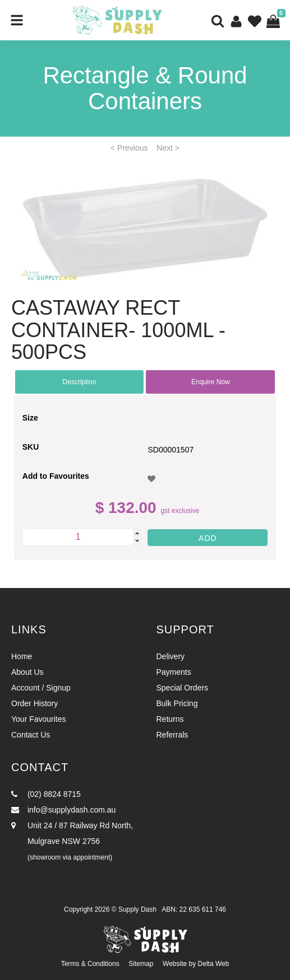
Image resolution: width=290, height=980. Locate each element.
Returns (170, 719)
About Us (27, 672)
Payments (174, 672)
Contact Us (31, 735)
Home (22, 656)
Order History (34, 703)
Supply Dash (137, 909)
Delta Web (214, 964)
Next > (168, 148)
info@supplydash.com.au (63, 810)
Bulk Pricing (177, 703)
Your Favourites (39, 719)
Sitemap (141, 964)
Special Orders (183, 688)
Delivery (171, 656)
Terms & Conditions (90, 964)
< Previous (129, 148)
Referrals (172, 735)
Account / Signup (41, 688)
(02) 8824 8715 (46, 794)
